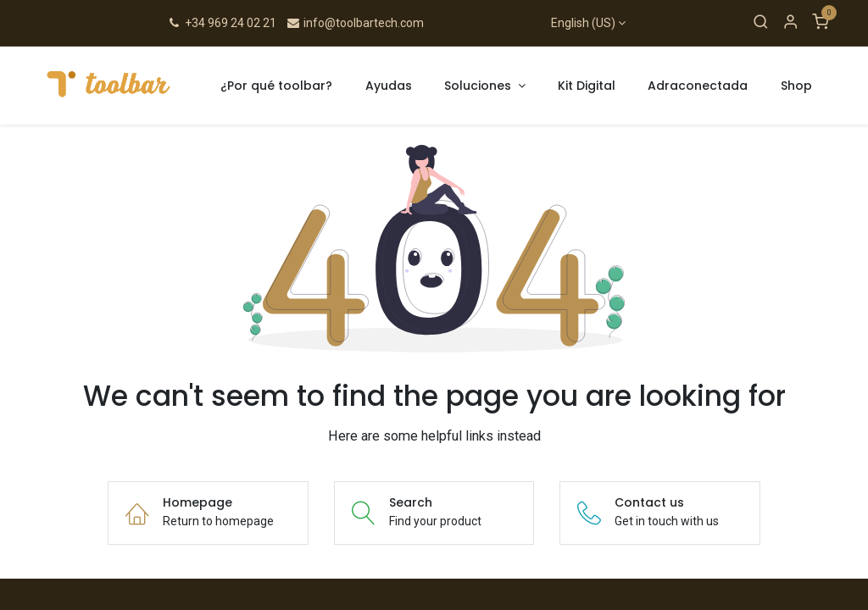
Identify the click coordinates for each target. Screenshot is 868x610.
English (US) (583, 23)
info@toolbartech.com (355, 23)
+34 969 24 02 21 (222, 23)
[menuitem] (277, 86)
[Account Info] (790, 23)
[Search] (761, 23)
